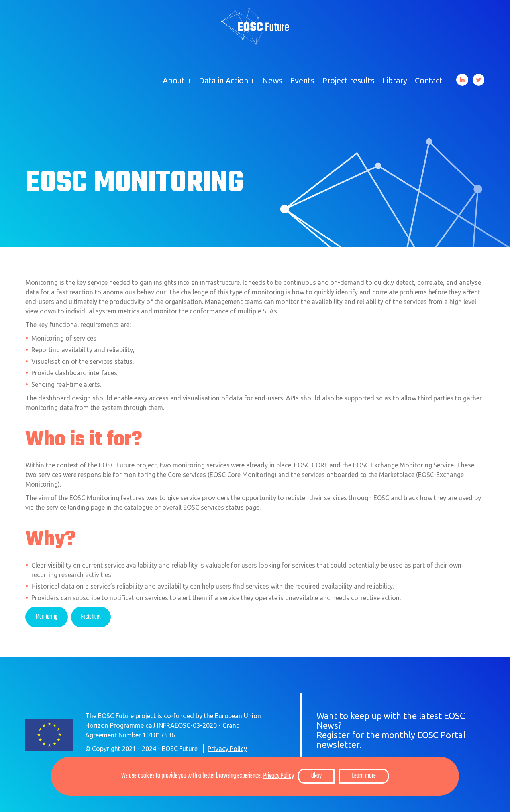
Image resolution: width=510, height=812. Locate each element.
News (272, 80)
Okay (316, 776)
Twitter (479, 80)
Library (395, 80)
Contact (429, 80)
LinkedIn (462, 80)
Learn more (364, 776)
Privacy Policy (227, 749)
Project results (348, 80)
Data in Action (224, 80)
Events (302, 80)
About (174, 80)
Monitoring (47, 617)
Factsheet (91, 617)
